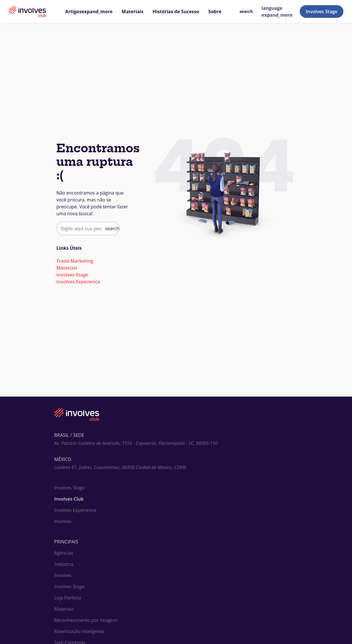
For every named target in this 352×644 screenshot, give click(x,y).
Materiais (132, 11)
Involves (63, 521)
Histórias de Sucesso (176, 11)
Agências (64, 553)
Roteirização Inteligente (79, 631)
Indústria (64, 564)
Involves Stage (322, 11)
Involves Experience (78, 282)
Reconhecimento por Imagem (86, 620)
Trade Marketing (75, 261)
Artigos (89, 11)
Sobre (215, 11)
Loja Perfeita (68, 598)
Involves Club (69, 499)
